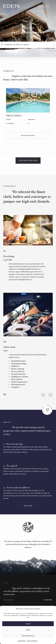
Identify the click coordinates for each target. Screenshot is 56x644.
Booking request (28, 136)
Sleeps (8, 120)
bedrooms (31, 120)
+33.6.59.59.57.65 (44, 6)
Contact (40, 6)
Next (51, 153)
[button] (51, 395)
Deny (28, 630)
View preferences (28, 636)
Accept (28, 624)
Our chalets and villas (28, 160)
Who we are (28, 506)
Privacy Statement (32, 641)
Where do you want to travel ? (17, 45)
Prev (5, 153)
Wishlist (48, 6)
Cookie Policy (22, 641)
